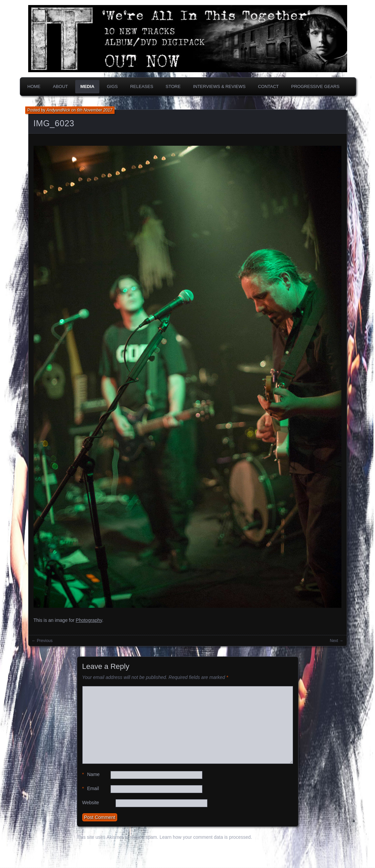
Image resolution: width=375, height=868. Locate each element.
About (61, 86)
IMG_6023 (54, 123)
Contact (268, 86)
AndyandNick (58, 110)
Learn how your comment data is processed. (206, 837)
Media (87, 86)
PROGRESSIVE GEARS (315, 86)
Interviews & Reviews (219, 86)
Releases (142, 86)
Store (173, 86)
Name (91, 774)
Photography (89, 620)
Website (91, 803)
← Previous (42, 641)
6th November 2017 (95, 110)
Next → (336, 641)
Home (34, 86)
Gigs (112, 86)
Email (91, 789)
